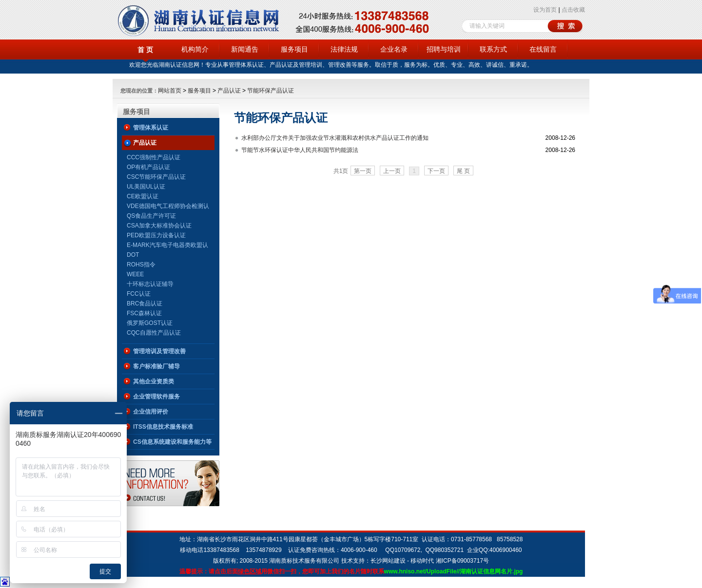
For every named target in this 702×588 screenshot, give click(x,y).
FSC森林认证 (144, 313)
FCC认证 (139, 294)
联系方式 (493, 49)
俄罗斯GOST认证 (150, 323)
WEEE (135, 274)
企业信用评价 (151, 412)
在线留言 (543, 49)
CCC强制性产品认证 (154, 157)
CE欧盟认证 (143, 196)
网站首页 (170, 91)
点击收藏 (573, 10)
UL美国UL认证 (146, 187)
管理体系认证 (151, 128)
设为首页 (545, 10)
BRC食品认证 (145, 303)
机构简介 (195, 49)
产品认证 (229, 91)
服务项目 (294, 49)
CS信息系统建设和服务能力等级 (172, 444)
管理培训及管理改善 (159, 351)
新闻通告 (245, 49)
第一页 (363, 171)
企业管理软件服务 (156, 397)
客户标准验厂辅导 (156, 366)
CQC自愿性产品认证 (154, 333)
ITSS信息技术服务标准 (163, 427)
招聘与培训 (444, 49)
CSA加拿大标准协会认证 (159, 226)
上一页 (392, 171)
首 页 (145, 50)
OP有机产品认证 (148, 167)
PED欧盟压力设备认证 (156, 235)
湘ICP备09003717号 (462, 561)
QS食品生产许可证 (151, 216)
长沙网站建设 (388, 561)
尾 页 (463, 171)
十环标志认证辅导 (150, 284)
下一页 (436, 171)
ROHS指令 (141, 265)
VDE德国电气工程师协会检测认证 (168, 207)
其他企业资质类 (154, 381)
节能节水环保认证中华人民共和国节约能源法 (300, 150)
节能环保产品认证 (271, 91)
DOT (133, 255)
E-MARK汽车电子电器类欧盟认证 (167, 246)
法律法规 (344, 49)
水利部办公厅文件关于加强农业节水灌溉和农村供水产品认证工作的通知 (335, 138)
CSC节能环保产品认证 (156, 177)
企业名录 (394, 49)
